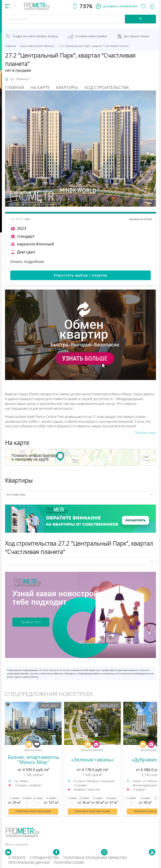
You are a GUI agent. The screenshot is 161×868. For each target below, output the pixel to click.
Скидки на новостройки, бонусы (35, 36)
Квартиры (67, 87)
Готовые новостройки (91, 36)
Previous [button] (4, 759)
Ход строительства (107, 87)
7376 (86, 6)
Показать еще (145, 433)
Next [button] (157, 759)
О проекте (17, 858)
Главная (15, 87)
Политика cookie (69, 863)
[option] (33, 761)
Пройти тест (31, 622)
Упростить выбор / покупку (80, 275)
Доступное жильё (136, 36)
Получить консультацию (33, 811)
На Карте (40, 87)
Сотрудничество (44, 858)
